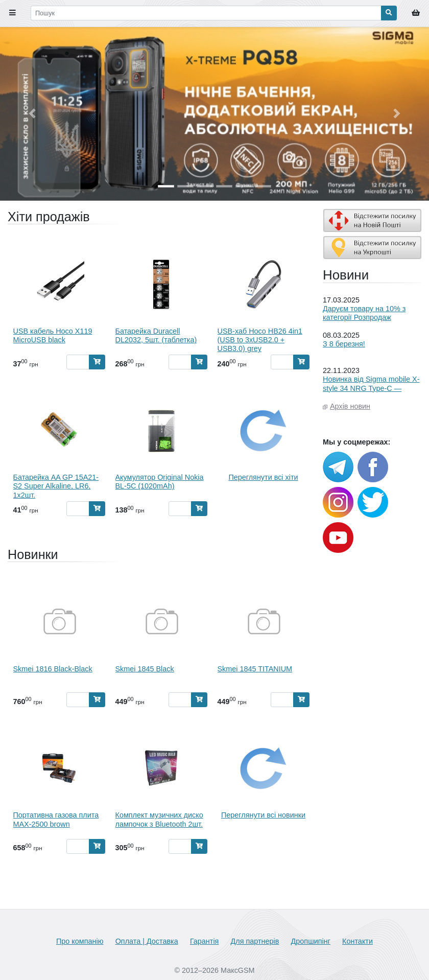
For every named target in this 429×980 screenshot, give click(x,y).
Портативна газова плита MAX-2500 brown (56, 819)
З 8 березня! (344, 344)
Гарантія (205, 941)
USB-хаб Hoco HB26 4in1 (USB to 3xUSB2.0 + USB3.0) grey (260, 340)
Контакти (357, 941)
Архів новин (350, 406)
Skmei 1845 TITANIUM (255, 669)
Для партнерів (255, 941)
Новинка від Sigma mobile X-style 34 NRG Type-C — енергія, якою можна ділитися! (371, 392)
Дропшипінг (311, 941)
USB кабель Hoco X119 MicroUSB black (53, 335)
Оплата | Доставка (147, 941)
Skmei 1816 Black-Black (53, 669)
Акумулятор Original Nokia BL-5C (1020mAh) (160, 482)
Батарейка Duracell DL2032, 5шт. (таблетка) (156, 335)
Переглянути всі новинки (263, 815)
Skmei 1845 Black (145, 669)
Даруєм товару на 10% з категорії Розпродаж (364, 313)
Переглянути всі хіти (263, 477)
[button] (32, 114)
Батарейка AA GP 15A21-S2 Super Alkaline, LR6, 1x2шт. (56, 486)
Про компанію (80, 941)
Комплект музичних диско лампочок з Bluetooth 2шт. (159, 819)
